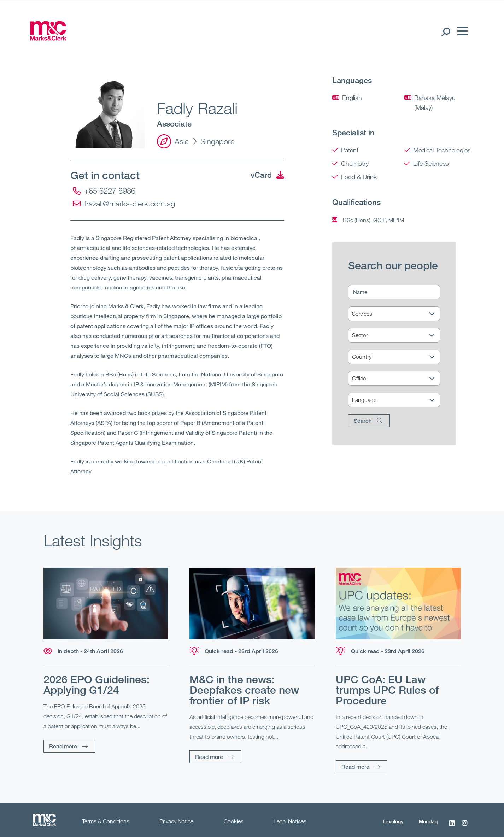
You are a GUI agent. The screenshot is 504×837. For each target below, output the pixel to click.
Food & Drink (359, 177)
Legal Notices (290, 821)
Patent (350, 150)
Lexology (393, 821)
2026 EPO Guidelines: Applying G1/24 (96, 685)
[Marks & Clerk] (48, 38)
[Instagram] (465, 827)
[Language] (398, 400)
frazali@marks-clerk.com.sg (124, 203)
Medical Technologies (442, 150)
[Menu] (461, 31)
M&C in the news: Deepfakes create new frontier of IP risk (244, 690)
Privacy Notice (176, 821)
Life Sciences (431, 163)
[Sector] (398, 336)
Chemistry (355, 163)
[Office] (398, 379)
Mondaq (428, 821)
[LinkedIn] (452, 827)
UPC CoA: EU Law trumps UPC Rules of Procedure (387, 690)
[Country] (398, 357)
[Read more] (106, 604)
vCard (267, 175)
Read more (63, 746)
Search (363, 420)
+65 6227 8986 (104, 191)
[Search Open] (446, 31)
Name (360, 292)
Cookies (234, 821)
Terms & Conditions (106, 821)
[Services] (398, 314)
